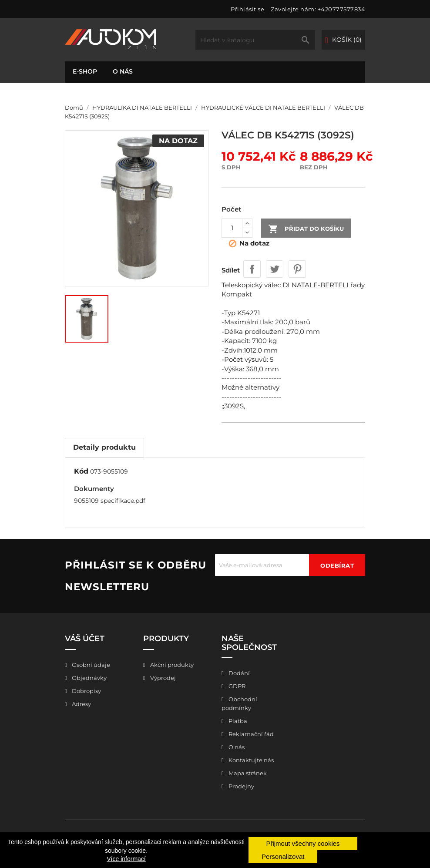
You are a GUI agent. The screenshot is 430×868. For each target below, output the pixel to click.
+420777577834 (342, 9)
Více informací (126, 859)
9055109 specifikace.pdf (110, 501)
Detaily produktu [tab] (104, 447)
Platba (237, 721)
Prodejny (241, 786)
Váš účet (85, 639)
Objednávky (89, 678)
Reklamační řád (250, 734)
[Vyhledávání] (255, 40)
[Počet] (232, 228)
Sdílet (252, 269)
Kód (81, 471)
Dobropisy (86, 691)
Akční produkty (171, 665)
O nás (123, 71)
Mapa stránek (247, 773)
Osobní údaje (90, 665)
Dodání (239, 673)
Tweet (275, 269)
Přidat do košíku (306, 229)
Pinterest (297, 269)
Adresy (81, 704)
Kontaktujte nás (250, 760)
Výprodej (162, 678)
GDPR (236, 686)
